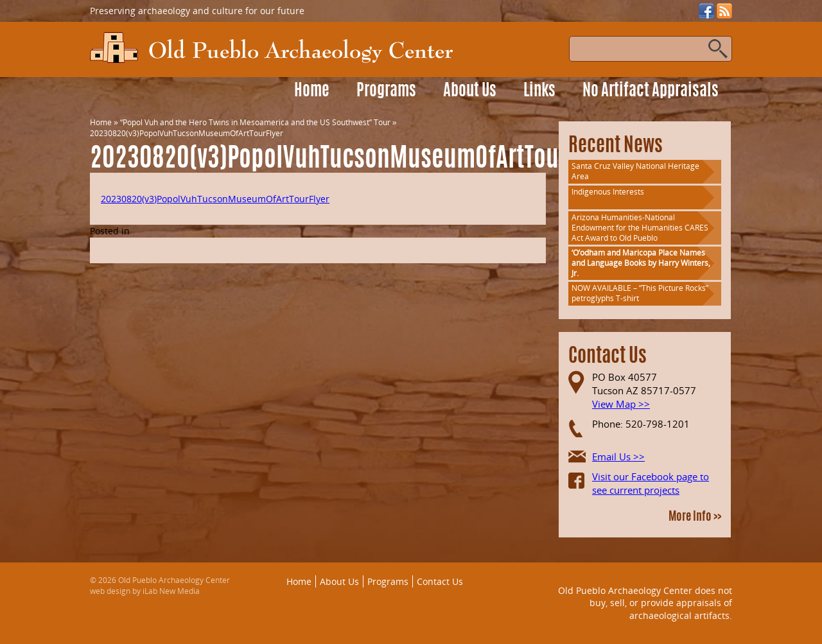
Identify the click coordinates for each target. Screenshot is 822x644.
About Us (470, 91)
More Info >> (695, 518)
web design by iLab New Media (145, 591)
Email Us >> (618, 457)
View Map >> (621, 404)
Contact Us (440, 581)
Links (539, 91)
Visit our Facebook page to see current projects (651, 483)
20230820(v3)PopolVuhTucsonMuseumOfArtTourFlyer (215, 199)
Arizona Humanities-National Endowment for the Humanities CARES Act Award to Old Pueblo (640, 228)
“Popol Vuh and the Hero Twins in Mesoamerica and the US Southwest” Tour (255, 122)
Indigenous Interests (608, 192)
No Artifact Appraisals (651, 91)
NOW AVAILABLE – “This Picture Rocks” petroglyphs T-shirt (640, 293)
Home (312, 91)
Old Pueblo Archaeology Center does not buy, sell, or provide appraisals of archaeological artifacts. (645, 603)
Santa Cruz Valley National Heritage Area (635, 171)
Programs (386, 91)
